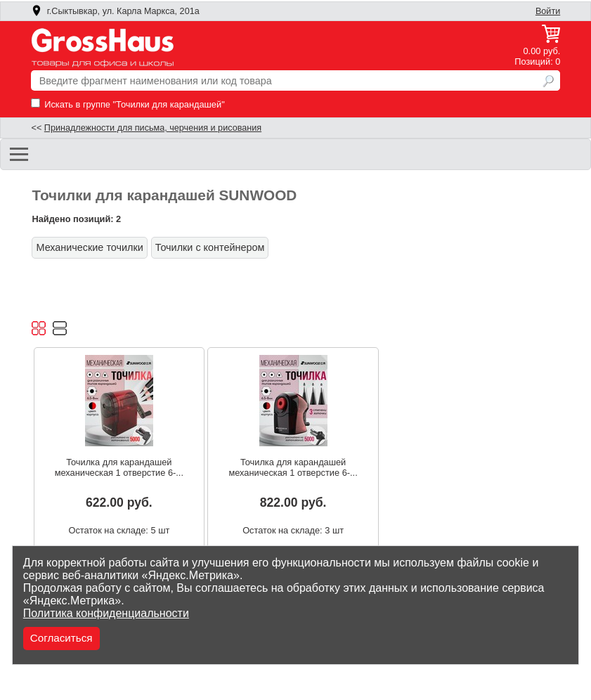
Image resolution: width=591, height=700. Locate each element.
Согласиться (61, 638)
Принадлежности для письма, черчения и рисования (153, 128)
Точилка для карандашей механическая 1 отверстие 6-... (119, 467)
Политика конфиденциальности (106, 613)
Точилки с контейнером (210, 247)
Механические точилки (89, 247)
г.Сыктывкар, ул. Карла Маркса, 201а (115, 11)
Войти (548, 11)
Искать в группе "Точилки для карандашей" (128, 104)
